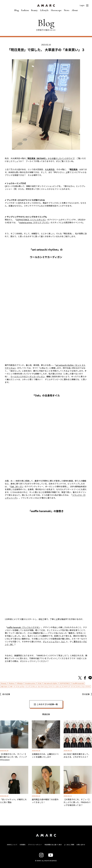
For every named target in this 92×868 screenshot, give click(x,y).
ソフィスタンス (56, 686)
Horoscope (56, 10)
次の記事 (86, 694)
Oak (40, 683)
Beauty (34, 10)
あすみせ (5, 686)
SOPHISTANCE (65, 683)
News (67, 10)
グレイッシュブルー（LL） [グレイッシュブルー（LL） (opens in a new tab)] (54, 642)
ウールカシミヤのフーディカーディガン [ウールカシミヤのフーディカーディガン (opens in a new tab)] (28, 376)
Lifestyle (44, 10)
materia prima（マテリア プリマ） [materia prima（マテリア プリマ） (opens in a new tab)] (34, 222)
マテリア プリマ (70, 686)
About (75, 10)
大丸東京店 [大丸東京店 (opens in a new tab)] (50, 169)
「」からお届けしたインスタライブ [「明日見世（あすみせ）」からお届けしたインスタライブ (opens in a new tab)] (50, 158)
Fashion (25, 10)
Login (82, 5)
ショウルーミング (24, 686)
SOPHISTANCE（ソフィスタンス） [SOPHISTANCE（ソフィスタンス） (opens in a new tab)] (31, 220)
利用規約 (23, 845)
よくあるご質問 (69, 845)
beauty (4, 683)
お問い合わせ (81, 845)
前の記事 (6, 694)
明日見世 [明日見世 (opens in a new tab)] (74, 169)
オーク (13, 686)
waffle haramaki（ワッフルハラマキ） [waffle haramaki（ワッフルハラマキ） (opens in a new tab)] (23, 627)
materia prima (31, 683)
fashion (12, 683)
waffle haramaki (79, 683)
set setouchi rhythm (51, 683)
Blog (17, 10)
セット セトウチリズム (41, 686)
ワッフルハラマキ (84, 686)
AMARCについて (12, 845)
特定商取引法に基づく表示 (53, 845)
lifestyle (20, 683)
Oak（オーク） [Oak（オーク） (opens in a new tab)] (17, 486)
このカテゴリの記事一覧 (47, 704)
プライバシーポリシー (35, 845)
